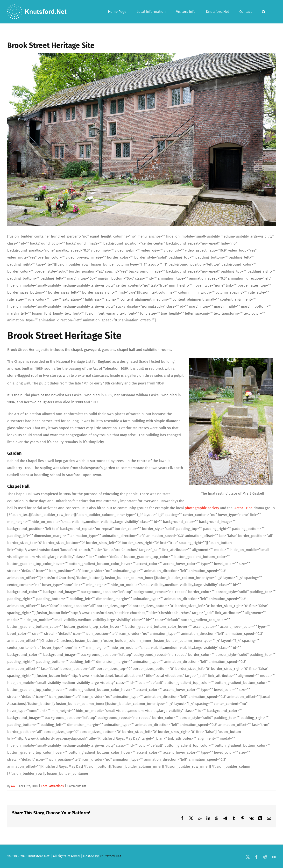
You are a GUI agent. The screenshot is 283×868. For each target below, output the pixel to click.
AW (13, 786)
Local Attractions (53, 786)
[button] (264, 12)
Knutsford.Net (110, 856)
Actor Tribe (244, 508)
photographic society (202, 508)
